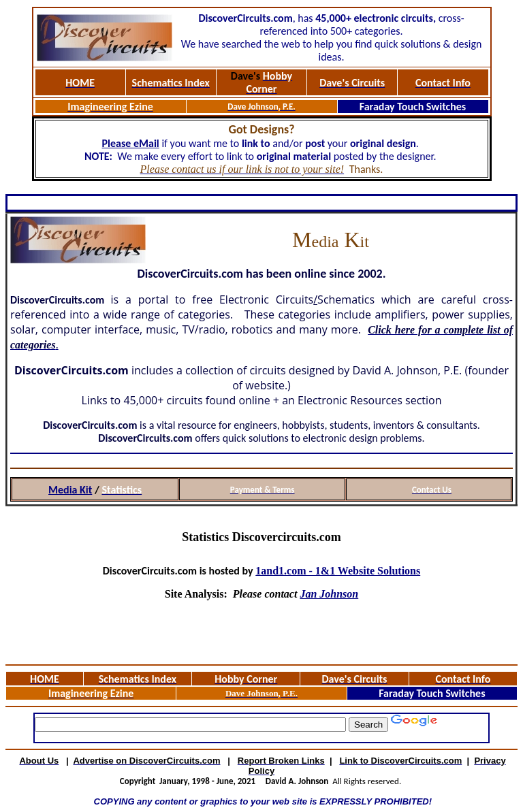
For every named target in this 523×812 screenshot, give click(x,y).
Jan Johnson (329, 594)
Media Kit (70, 490)
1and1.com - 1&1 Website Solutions (338, 571)
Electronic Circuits (266, 299)
